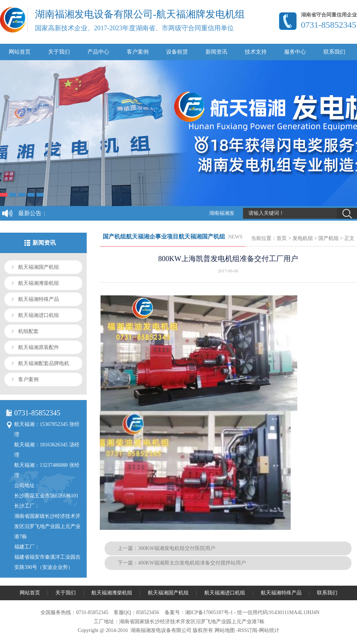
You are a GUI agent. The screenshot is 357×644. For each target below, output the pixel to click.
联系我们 (334, 52)
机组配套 (28, 331)
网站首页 (20, 52)
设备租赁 (177, 52)
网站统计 (269, 630)
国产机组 (329, 238)
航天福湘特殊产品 (39, 299)
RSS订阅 (248, 630)
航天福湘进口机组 (39, 315)
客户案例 (138, 52)
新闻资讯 (216, 52)
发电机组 (303, 238)
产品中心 (98, 52)
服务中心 (295, 52)
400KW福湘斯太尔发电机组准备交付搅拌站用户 (192, 563)
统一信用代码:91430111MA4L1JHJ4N (278, 612)
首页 (282, 238)
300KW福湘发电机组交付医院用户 (177, 548)
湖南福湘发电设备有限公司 (161, 630)
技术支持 (256, 52)
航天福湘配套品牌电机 (44, 363)
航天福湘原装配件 (39, 347)
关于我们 (59, 52)
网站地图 (225, 630)
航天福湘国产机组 (39, 267)
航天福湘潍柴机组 (39, 283)
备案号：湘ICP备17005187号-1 (199, 612)
